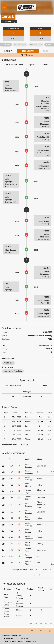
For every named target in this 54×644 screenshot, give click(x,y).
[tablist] (27, 51)
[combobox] (34, 570)
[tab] (8, 51)
